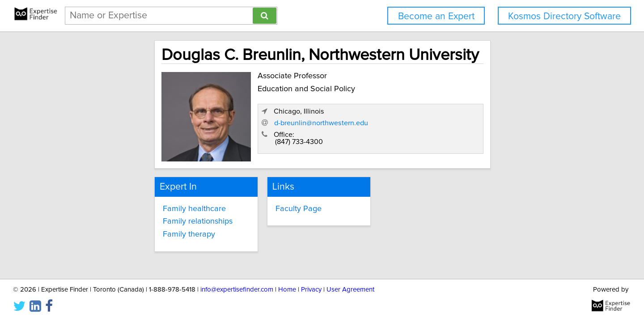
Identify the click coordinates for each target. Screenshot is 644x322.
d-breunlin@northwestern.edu (463, 127)
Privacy (311, 290)
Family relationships (140, 218)
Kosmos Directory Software (564, 16)
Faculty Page (273, 205)
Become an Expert (436, 16)
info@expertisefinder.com (237, 290)
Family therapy (132, 231)
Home (287, 290)
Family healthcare (137, 205)
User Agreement (350, 290)
